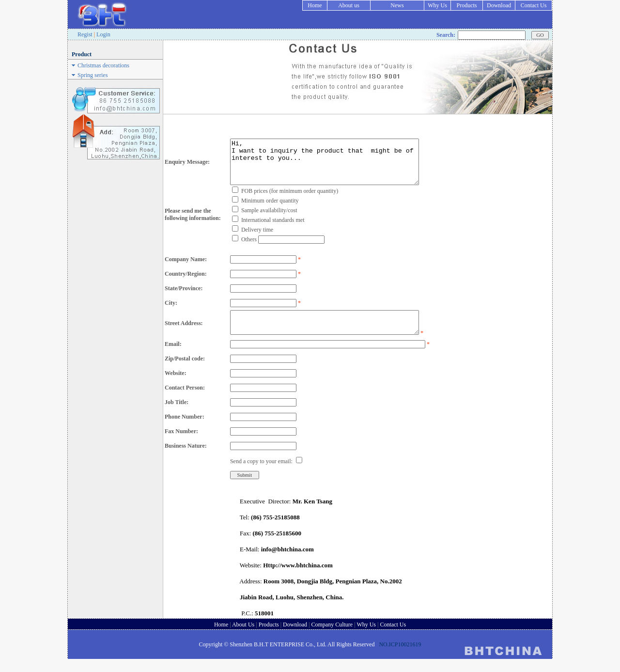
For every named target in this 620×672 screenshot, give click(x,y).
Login (103, 34)
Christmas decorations (103, 65)
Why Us (437, 5)
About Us (243, 638)
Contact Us (534, 5)
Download (499, 5)
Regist (85, 34)
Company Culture (332, 638)
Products (467, 5)
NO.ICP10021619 (400, 657)
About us (349, 5)
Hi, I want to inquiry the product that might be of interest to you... (325, 166)
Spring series (93, 75)
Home (315, 5)
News (397, 5)
